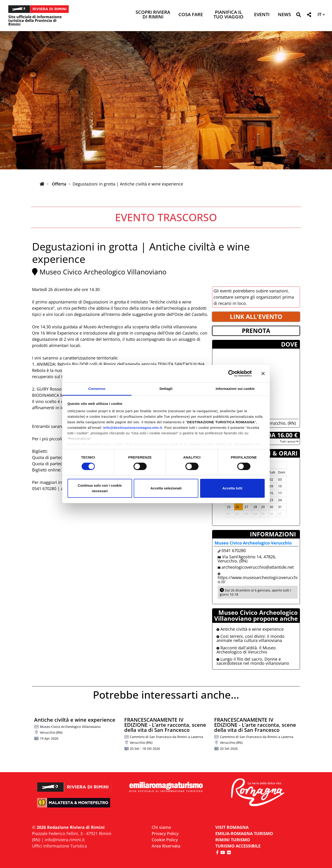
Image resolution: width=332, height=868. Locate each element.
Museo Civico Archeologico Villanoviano (103, 272)
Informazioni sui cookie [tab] (235, 388)
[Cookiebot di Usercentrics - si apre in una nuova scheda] (232, 374)
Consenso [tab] (97, 388)
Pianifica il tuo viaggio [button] (228, 15)
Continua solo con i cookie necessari (100, 488)
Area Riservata (166, 846)
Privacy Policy (165, 833)
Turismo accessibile (238, 846)
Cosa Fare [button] (191, 15)
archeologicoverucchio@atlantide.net (258, 567)
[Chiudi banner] (263, 374)
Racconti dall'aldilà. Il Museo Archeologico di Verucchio (246, 650)
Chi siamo (161, 827)
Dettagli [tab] (166, 388)
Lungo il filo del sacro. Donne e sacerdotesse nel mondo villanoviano (253, 661)
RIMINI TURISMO (233, 840)
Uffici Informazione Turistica (59, 846)
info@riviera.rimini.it (65, 840)
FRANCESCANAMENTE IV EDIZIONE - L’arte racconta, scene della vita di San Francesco (165, 725)
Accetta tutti (232, 488)
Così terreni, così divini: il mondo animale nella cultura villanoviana (250, 638)
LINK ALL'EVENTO (256, 317)
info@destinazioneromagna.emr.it (133, 427)
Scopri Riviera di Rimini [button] (153, 15)
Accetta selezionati (166, 488)
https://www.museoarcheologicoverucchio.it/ (258, 580)
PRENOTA (256, 331)
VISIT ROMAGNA (232, 827)
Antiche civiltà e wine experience (250, 629)
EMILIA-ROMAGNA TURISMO (244, 833)
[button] (298, 16)
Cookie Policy (165, 840)
